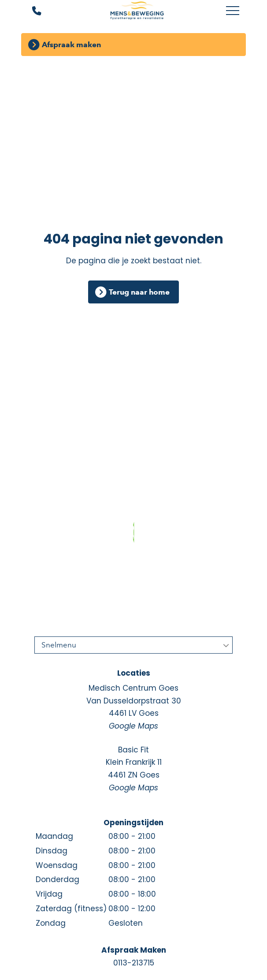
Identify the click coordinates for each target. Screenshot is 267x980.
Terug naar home (139, 292)
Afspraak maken (71, 45)
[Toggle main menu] (233, 11)
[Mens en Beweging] (137, 11)
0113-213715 (134, 963)
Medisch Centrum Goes (133, 708)
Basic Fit (133, 769)
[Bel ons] (31, 11)
